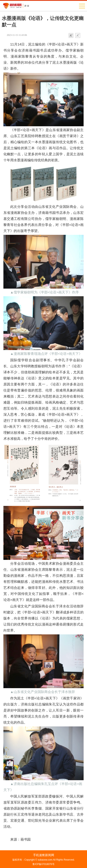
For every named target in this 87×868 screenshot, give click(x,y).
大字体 (78, 36)
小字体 (71, 36)
